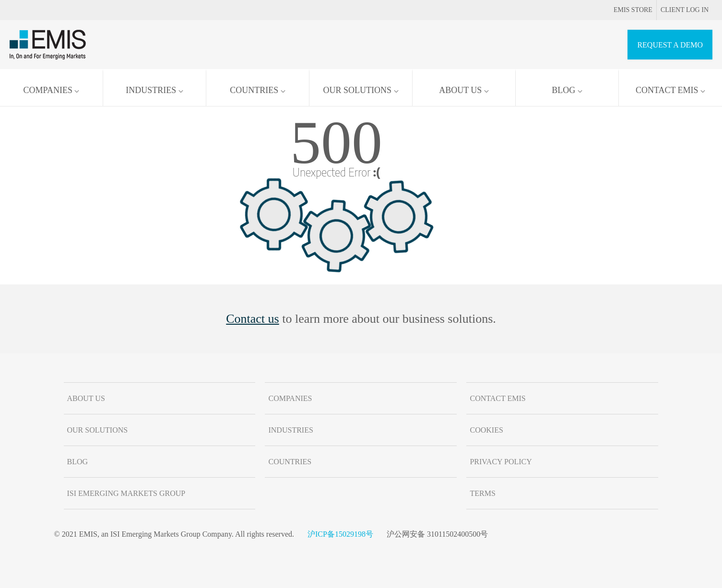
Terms (482, 493)
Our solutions (361, 90)
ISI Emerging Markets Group (126, 493)
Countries (258, 90)
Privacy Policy (501, 462)
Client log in (685, 10)
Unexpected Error (337, 172)
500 (336, 142)
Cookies (486, 430)
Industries (154, 90)
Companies (52, 90)
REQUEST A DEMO (670, 45)
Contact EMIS (670, 90)
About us (464, 90)
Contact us (253, 319)
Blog (567, 90)
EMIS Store (626, 10)
